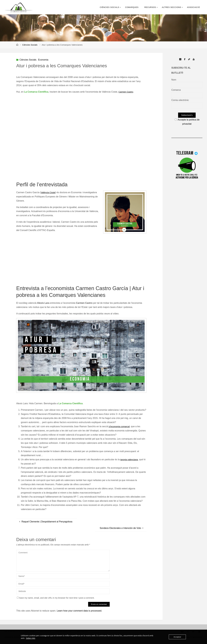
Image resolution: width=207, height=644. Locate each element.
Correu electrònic (180, 100)
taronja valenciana (130, 460)
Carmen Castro (126, 92)
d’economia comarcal (120, 426)
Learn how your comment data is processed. (79, 611)
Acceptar (177, 637)
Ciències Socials (30, 45)
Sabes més (31, 638)
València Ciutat (48, 192)
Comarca (176, 90)
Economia (43, 60)
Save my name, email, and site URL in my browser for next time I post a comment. (56, 598)
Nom (174, 80)
